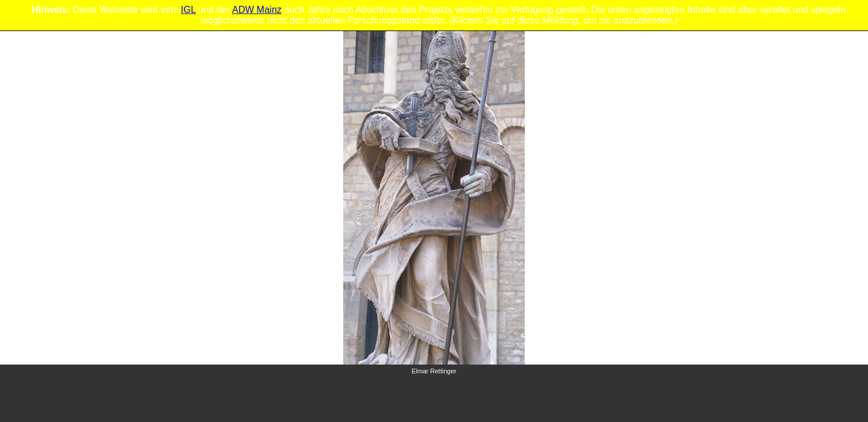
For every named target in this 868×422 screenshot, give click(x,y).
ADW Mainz (257, 10)
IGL (188, 10)
